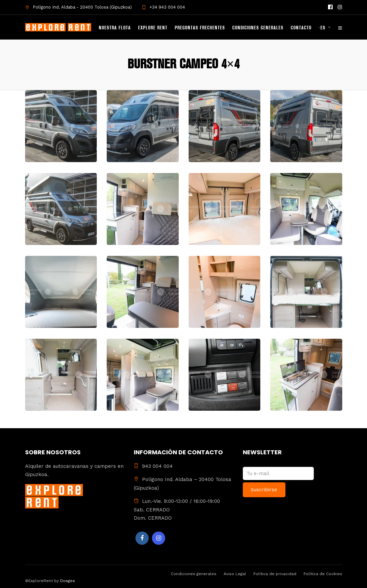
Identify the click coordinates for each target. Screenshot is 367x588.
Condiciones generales (258, 28)
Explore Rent (153, 28)
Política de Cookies (323, 574)
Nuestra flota (115, 28)
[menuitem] (328, 28)
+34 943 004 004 (163, 7)
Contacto (301, 28)
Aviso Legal (235, 574)
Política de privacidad (275, 574)
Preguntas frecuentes (200, 28)
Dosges (67, 581)
